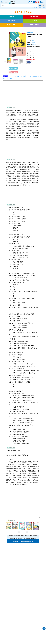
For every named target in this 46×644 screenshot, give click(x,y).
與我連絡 (43, 7)
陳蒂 (33, 40)
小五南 (28, 33)
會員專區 (39, 7)
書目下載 (35, 7)
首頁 (32, 7)
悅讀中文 (32, 33)
